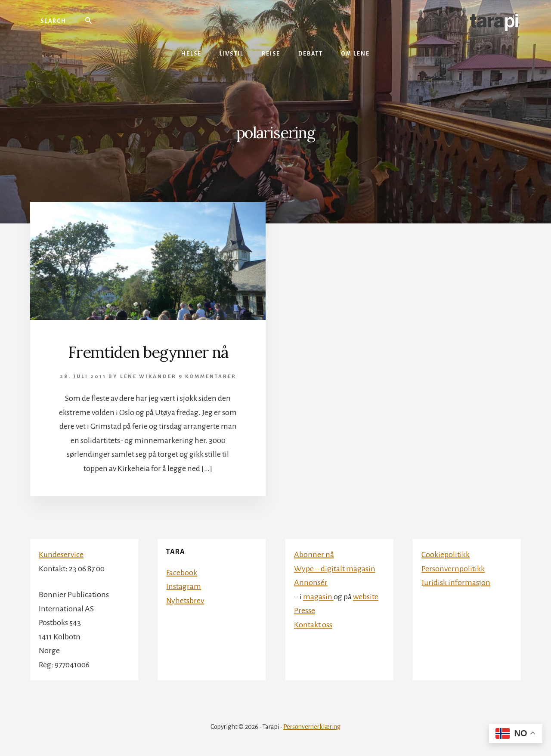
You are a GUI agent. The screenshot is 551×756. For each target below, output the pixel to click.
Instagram (184, 586)
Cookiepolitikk (446, 555)
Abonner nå (314, 555)
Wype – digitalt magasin (335, 569)
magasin (318, 597)
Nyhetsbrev (185, 601)
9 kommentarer (207, 376)
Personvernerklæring (312, 727)
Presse (305, 610)
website (366, 597)
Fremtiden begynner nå (148, 352)
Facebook (182, 573)
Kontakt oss (313, 625)
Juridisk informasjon (456, 582)
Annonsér (311, 582)
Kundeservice (61, 555)
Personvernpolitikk (453, 569)
